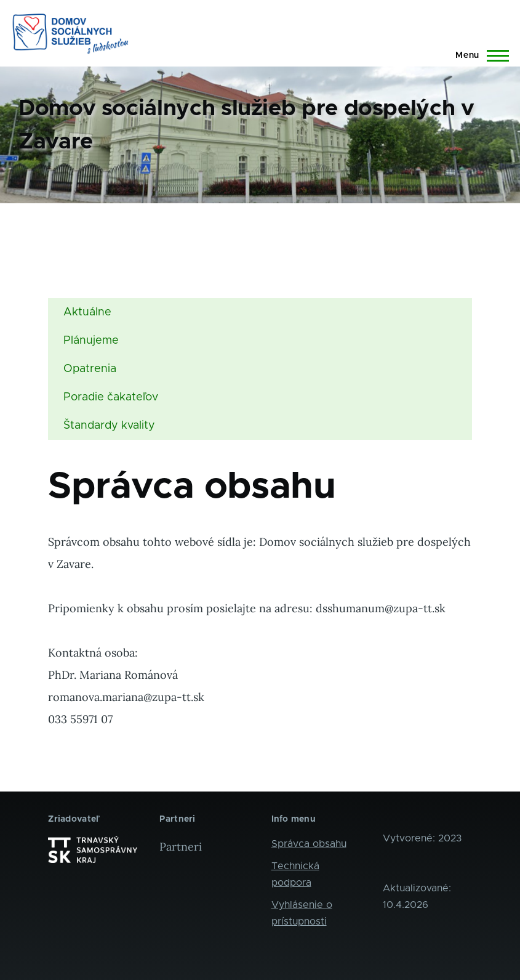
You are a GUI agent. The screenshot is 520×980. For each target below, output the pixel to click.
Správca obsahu (309, 844)
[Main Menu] (478, 55)
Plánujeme (91, 341)
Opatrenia (90, 369)
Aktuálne (87, 312)
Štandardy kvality (109, 426)
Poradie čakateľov (111, 397)
